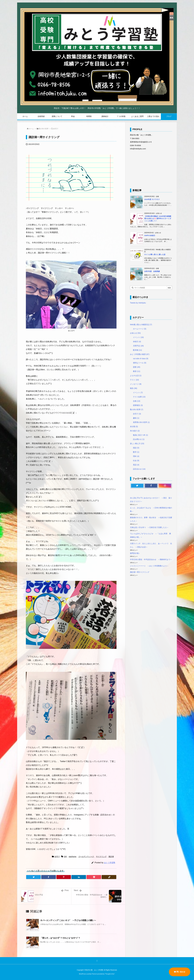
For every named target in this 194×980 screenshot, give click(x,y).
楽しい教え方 (137, 444)
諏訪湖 (111, 857)
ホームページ (140, 329)
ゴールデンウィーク (86, 857)
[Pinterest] (64, 877)
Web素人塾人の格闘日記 (141, 325)
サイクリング (101, 857)
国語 (136, 448)
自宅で (56, 129)
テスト (134, 380)
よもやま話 (136, 376)
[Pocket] (94, 877)
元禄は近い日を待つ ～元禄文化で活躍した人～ (149, 527)
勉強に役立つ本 (140, 435)
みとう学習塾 (110, 863)
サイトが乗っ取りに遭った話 (155, 254)
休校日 (137, 342)
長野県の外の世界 (141, 422)
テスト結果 (139, 397)
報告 (134, 388)
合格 (137, 401)
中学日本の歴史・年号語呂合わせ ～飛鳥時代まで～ (151, 559)
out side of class (141, 359)
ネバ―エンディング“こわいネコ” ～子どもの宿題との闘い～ (68, 920)
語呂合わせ (139, 469)
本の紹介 (135, 431)
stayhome (73, 857)
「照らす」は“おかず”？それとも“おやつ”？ (60, 938)
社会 (136, 461)
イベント (138, 337)
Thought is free (110, 974)
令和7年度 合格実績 (152, 271)
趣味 (136, 418)
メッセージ (136, 384)
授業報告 (138, 405)
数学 (136, 452)
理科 (136, 456)
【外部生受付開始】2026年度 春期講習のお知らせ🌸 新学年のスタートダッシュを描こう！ (158, 219)
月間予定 (138, 346)
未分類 (134, 427)
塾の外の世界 (44, 129)
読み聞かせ (139, 439)
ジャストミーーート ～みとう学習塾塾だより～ (149, 566)
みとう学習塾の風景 (140, 354)
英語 (136, 465)
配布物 (137, 350)
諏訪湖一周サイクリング (140, 572)
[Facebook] (49, 877)
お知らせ (135, 333)
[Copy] (109, 877)
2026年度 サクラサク (152, 199)
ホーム (31, 129)
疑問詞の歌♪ (135, 553)
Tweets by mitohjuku (138, 303)
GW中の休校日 (150, 236)
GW (65, 857)
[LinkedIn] (79, 877)
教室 (137, 371)
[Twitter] (33, 877)
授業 (137, 367)
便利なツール (140, 363)
